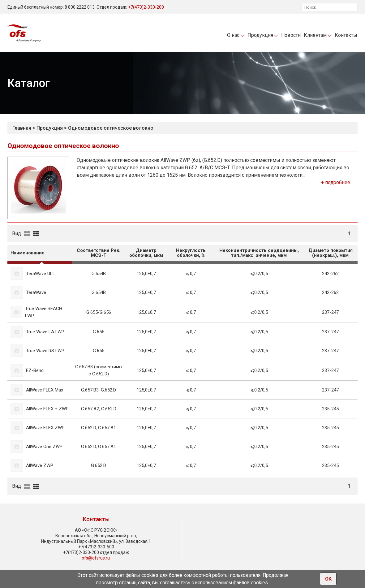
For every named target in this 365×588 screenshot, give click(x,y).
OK (328, 579)
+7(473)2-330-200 (146, 7)
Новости (291, 35)
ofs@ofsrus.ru (96, 558)
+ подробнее (336, 182)
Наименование (28, 253)
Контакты (346, 35)
